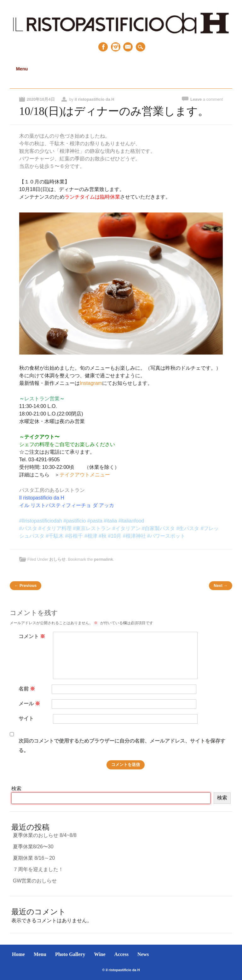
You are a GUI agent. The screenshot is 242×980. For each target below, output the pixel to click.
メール (30, 704)
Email (128, 47)
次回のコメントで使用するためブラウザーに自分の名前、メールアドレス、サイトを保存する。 (122, 746)
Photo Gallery (70, 954)
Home (18, 954)
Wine (100, 954)
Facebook (103, 47)
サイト (26, 718)
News (143, 954)
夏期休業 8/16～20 (34, 858)
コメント (33, 636)
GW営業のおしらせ (35, 881)
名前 (28, 689)
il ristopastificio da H (95, 99)
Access (121, 954)
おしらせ (57, 559)
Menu (40, 954)
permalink (103, 559)
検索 (16, 789)
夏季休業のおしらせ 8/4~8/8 (45, 835)
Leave (207, 99)
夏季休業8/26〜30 (33, 847)
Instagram (116, 47)
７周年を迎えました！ (38, 869)
